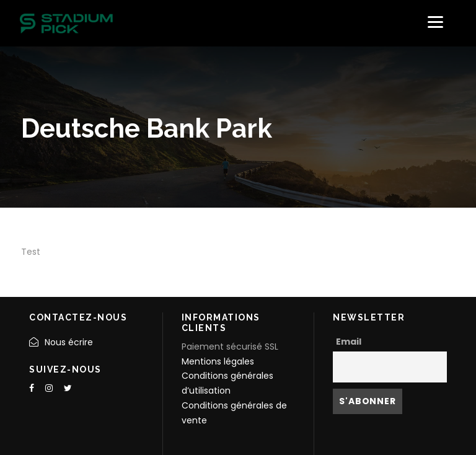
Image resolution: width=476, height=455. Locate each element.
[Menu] (435, 22)
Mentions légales (218, 361)
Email (349, 342)
